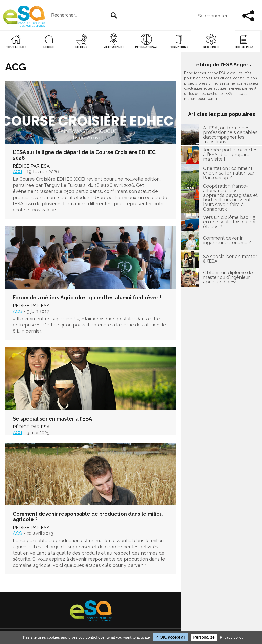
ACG (18, 172)
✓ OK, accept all (170, 637)
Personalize (204, 637)
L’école (49, 47)
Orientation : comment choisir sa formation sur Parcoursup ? (229, 173)
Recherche (211, 47)
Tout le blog (16, 47)
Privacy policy (232, 637)
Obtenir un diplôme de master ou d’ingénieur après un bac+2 (228, 278)
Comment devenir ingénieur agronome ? (227, 241)
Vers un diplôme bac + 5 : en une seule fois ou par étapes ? (230, 222)
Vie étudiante (114, 47)
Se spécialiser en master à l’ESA (52, 419)
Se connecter (212, 16)
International (146, 47)
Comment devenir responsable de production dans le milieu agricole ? (88, 517)
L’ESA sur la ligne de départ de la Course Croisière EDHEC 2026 (84, 155)
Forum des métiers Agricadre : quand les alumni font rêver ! (87, 298)
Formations (179, 47)
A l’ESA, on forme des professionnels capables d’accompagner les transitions (230, 135)
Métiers (81, 47)
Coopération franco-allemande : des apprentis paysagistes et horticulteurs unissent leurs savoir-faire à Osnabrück (230, 198)
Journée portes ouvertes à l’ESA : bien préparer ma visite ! (230, 155)
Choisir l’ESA (244, 47)
